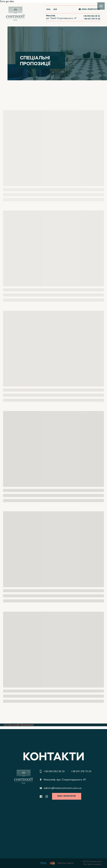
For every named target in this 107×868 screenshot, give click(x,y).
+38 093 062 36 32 (91, 16)
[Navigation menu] (101, 6)
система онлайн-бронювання (19, 725)
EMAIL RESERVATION (91, 9)
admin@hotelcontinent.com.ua (63, 788)
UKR (55, 10)
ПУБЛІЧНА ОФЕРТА (66, 863)
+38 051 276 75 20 (92, 19)
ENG (48, 10)
